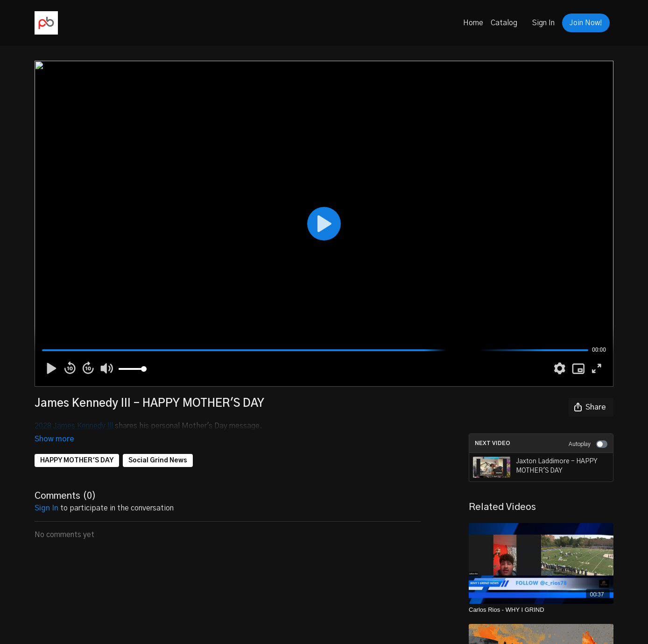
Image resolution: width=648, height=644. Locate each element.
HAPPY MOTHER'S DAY (77, 447)
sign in (46, 495)
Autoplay (588, 444)
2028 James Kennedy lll (75, 426)
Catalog (504, 23)
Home (473, 23)
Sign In (543, 23)
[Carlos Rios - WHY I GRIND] (541, 610)
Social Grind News (158, 447)
